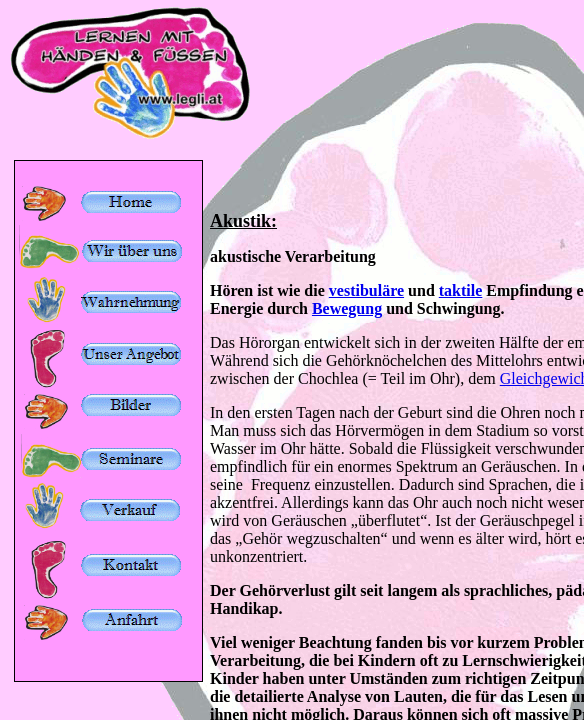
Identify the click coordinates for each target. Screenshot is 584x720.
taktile (461, 290)
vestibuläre (366, 290)
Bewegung (347, 308)
